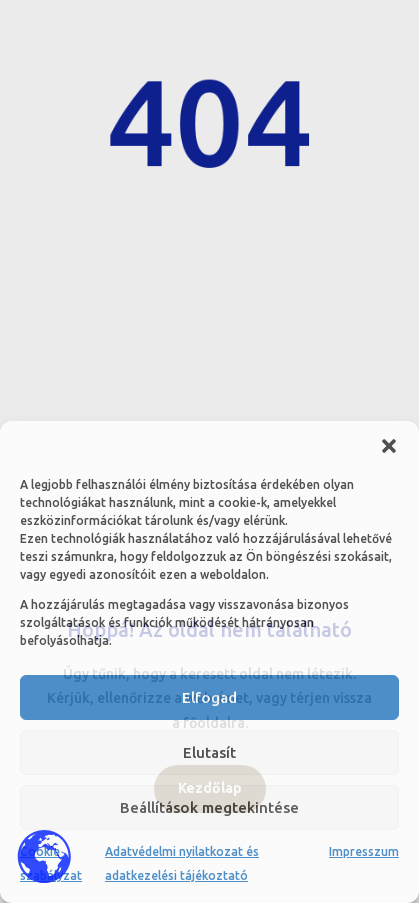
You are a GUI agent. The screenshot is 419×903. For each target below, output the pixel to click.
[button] (389, 446)
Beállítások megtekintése (209, 807)
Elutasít (209, 752)
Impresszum (364, 851)
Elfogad (209, 697)
